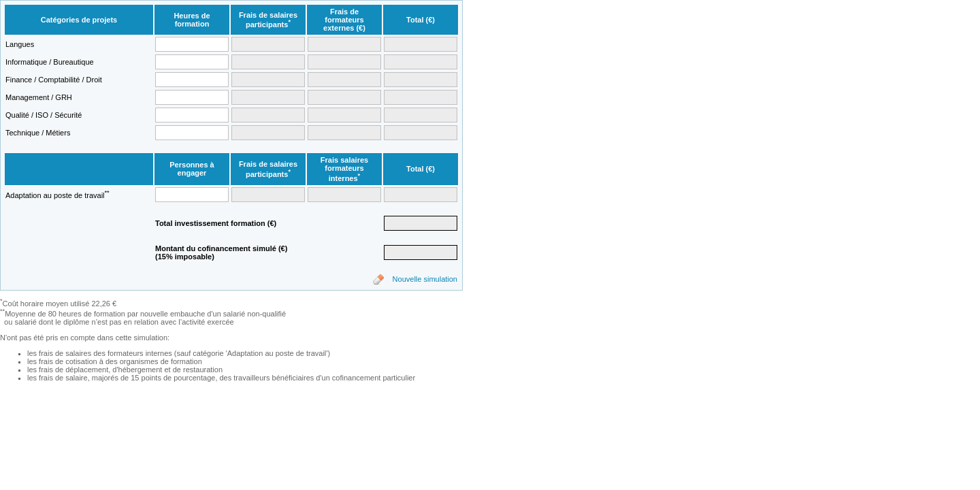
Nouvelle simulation (425, 279)
